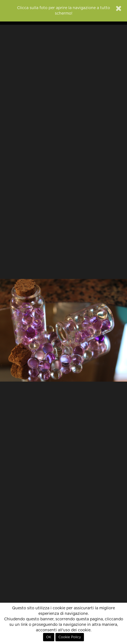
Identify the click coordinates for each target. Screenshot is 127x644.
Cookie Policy (70, 637)
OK (49, 637)
